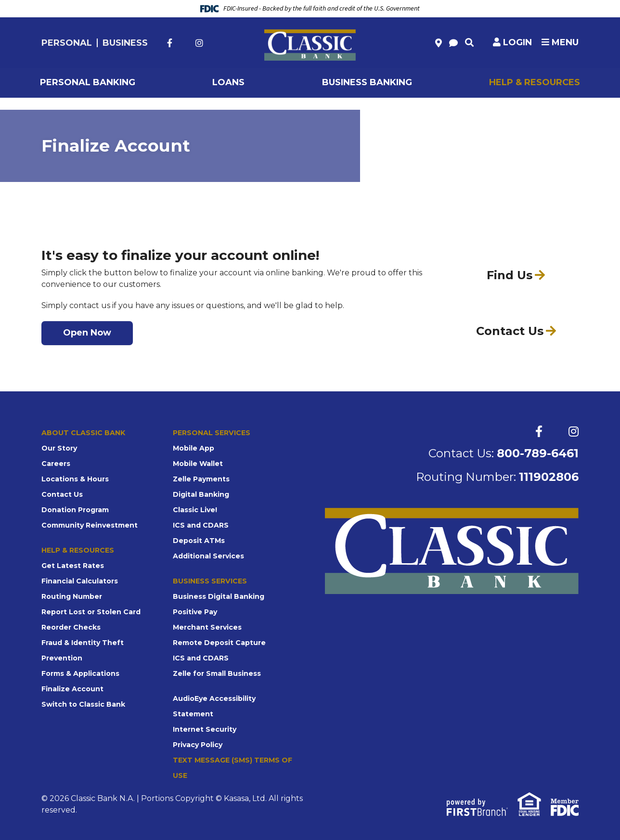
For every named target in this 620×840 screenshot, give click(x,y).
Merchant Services (207, 627)
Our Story (59, 448)
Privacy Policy (198, 745)
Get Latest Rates (73, 566)
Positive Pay (195, 612)
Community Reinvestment (90, 525)
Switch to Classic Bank (83, 704)
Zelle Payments (201, 479)
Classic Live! (195, 510)
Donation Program (75, 510)
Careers (56, 464)
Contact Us (62, 494)
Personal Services (211, 433)
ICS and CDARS (201, 525)
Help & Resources (78, 550)
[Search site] (469, 42)
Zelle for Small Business (217, 673)
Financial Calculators (80, 581)
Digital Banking (201, 494)
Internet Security (205, 729)
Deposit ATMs (199, 541)
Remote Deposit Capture (219, 643)
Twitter (184, 43)
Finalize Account (72, 689)
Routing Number (72, 596)
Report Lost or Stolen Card (91, 612)
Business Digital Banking (219, 596)
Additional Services (208, 556)
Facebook (170, 43)
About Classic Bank (83, 433)
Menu (560, 42)
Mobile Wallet (198, 464)
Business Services (210, 581)
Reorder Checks (71, 627)
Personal (67, 43)
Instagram (199, 43)
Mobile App (194, 448)
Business (125, 43)
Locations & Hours (75, 479)
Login (517, 42)
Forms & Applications (80, 673)
